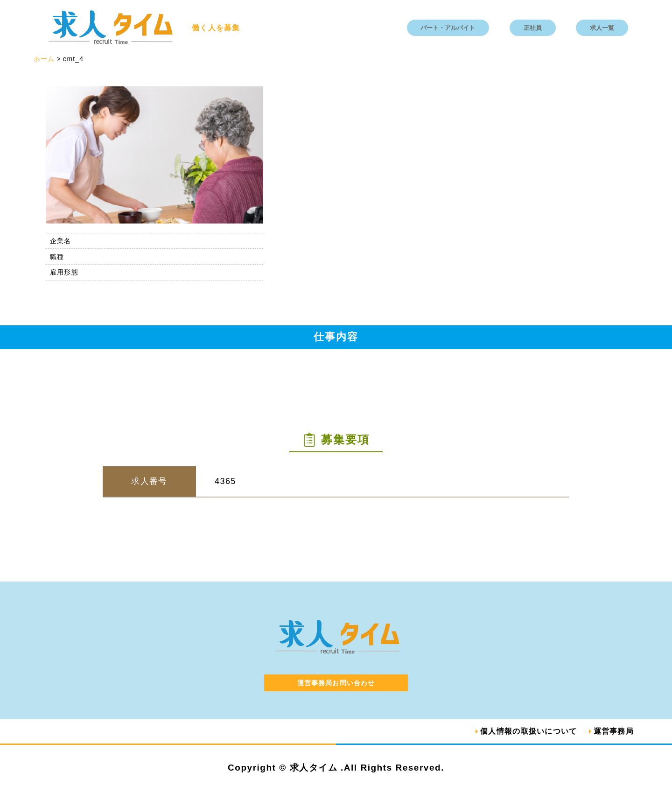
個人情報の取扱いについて (528, 731)
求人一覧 (602, 28)
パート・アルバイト (448, 28)
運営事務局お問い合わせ (336, 683)
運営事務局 (614, 731)
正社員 (533, 28)
